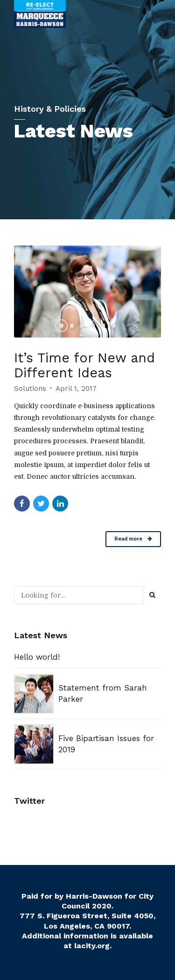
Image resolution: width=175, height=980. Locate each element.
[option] (87, 292)
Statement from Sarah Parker (103, 693)
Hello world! (37, 657)
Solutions (30, 389)
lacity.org (92, 946)
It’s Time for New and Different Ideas (85, 365)
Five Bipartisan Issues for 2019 (106, 744)
